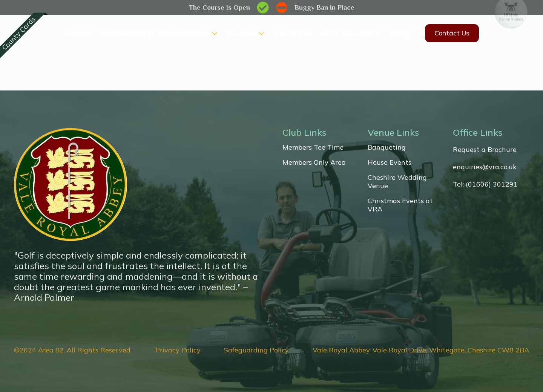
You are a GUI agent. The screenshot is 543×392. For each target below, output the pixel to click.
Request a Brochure (485, 150)
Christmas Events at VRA (400, 205)
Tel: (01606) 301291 (485, 184)
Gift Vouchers (351, 33)
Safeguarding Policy (256, 350)
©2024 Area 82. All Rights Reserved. (73, 350)
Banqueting (387, 147)
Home (77, 33)
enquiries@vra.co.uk (485, 167)
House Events (390, 162)
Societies (293, 33)
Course (242, 33)
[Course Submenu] (261, 33)
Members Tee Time (313, 147)
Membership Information (155, 33)
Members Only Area (314, 162)
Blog (400, 33)
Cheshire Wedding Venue (397, 182)
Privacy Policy (178, 350)
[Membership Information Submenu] (214, 33)
